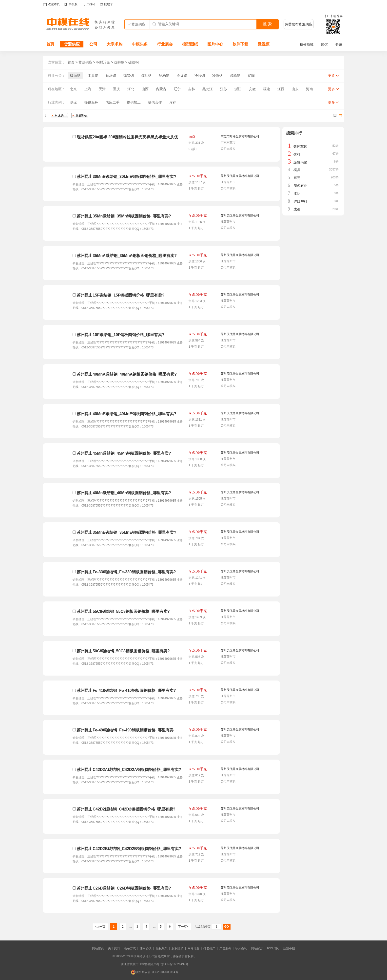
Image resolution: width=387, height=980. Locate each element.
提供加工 (134, 102)
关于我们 (114, 948)
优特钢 (119, 62)
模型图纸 (190, 44)
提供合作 (155, 102)
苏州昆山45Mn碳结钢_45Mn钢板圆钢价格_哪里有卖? (124, 453)
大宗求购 (115, 44)
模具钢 (146, 76)
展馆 (324, 44)
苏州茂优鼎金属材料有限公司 (240, 176)
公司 (93, 44)
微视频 (264, 44)
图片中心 (215, 44)
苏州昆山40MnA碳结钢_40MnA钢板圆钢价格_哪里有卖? (127, 374)
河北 (131, 89)
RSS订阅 (273, 948)
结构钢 (164, 76)
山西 (145, 89)
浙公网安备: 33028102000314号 (155, 972)
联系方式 (130, 948)
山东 (295, 89)
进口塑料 (300, 201)
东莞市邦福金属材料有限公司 (240, 136)
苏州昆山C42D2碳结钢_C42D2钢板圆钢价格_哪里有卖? (126, 809)
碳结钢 (134, 62)
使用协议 (146, 948)
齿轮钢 (235, 76)
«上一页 (100, 927)
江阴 (297, 193)
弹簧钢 (129, 76)
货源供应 (72, 44)
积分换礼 (241, 948)
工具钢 (93, 76)
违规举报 (289, 948)
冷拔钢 (182, 76)
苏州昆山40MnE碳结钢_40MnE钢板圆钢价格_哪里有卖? (126, 414)
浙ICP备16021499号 (175, 964)
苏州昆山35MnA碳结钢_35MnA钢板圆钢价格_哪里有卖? (127, 256)
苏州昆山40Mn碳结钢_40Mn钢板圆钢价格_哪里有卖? (124, 493)
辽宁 (177, 89)
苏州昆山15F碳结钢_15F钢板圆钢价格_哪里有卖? (121, 295)
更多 (331, 76)
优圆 (251, 76)
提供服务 (91, 102)
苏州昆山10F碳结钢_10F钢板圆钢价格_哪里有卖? (121, 335)
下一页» (183, 927)
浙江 (238, 89)
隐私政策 (162, 948)
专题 (339, 44)
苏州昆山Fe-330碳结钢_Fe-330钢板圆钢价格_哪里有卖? (126, 572)
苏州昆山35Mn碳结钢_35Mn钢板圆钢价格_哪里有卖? (124, 216)
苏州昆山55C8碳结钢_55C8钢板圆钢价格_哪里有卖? (123, 611)
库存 (173, 102)
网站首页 (98, 948)
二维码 (91, 4)
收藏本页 (54, 4)
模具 (297, 170)
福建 (267, 89)
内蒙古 (161, 89)
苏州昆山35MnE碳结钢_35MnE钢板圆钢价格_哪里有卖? (126, 532)
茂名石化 (300, 186)
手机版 (73, 4)
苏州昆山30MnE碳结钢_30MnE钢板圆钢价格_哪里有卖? (126, 177)
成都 (297, 209)
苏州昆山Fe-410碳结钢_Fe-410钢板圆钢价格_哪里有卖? (126, 691)
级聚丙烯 (300, 162)
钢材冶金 (103, 62)
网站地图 (193, 948)
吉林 (192, 89)
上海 (88, 89)
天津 (102, 89)
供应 (74, 102)
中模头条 (140, 44)
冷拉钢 (200, 76)
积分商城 (307, 44)
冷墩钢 (217, 76)
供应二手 (113, 102)
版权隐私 (177, 948)
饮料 (297, 154)
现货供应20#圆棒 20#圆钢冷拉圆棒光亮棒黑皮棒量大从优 (127, 137)
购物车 (109, 4)
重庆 (116, 89)
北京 (74, 89)
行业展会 (165, 44)
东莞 (297, 178)
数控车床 (300, 147)
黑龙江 (208, 89)
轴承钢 (111, 76)
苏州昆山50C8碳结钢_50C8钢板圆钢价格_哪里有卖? (123, 651)
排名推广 (209, 948)
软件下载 (240, 44)
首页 (50, 44)
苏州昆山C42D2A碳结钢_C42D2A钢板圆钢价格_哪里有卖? (129, 770)
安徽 (252, 89)
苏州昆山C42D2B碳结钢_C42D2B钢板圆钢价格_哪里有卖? (129, 849)
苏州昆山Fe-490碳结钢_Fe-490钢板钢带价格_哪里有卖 (125, 730)
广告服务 (225, 948)
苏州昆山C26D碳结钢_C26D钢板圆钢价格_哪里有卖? (124, 888)
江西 (281, 89)
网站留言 (257, 948)
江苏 (224, 89)
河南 (310, 89)
